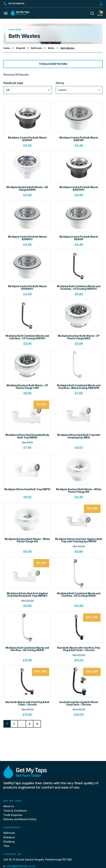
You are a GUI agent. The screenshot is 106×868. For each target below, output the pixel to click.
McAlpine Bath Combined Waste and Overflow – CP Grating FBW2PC (79, 287)
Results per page (13, 83)
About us (9, 806)
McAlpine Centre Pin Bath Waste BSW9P (79, 238)
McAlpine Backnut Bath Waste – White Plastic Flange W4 (27, 540)
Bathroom (36, 48)
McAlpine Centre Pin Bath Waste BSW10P (79, 139)
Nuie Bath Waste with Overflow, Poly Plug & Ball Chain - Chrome (79, 649)
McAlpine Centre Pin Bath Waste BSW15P (27, 139)
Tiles (6, 846)
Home (7, 48)
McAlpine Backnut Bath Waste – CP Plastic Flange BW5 (79, 337)
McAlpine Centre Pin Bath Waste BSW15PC (79, 188)
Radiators (9, 837)
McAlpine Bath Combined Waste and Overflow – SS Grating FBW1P (27, 649)
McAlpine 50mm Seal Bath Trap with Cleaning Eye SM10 (79, 436)
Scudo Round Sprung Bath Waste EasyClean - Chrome (79, 703)
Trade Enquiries (13, 815)
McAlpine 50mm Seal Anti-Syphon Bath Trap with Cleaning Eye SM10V (79, 540)
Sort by (60, 83)
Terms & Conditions (15, 811)
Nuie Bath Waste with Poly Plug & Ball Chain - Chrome (27, 703)
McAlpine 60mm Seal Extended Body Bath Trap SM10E (27, 436)
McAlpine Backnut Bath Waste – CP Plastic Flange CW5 (27, 387)
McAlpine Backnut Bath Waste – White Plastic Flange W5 (79, 491)
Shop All (20, 48)
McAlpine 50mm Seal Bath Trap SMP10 (27, 489)
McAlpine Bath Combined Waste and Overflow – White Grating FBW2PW (79, 387)
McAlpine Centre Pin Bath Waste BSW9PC (27, 238)
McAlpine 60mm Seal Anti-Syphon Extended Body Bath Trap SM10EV (27, 595)
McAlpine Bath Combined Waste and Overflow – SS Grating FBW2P (79, 595)
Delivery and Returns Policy (20, 819)
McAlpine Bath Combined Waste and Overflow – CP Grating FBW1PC (27, 337)
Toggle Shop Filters (53, 64)
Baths (51, 48)
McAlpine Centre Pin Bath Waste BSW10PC (27, 287)
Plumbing (9, 842)
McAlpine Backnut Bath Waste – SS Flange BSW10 (27, 188)
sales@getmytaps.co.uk (21, 866)
